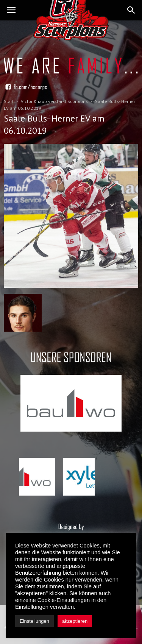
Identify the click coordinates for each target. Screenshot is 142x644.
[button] (131, 10)
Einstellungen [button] (34, 621)
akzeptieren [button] (75, 621)
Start (9, 101)
